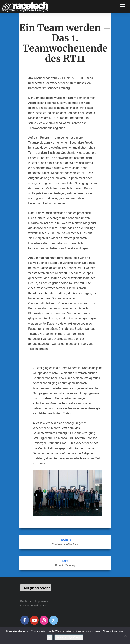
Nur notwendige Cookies (69, 637)
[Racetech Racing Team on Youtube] (34, 620)
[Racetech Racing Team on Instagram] (44, 620)
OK (50, 637)
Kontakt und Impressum (34, 601)
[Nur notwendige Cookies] (125, 635)
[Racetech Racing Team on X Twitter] (54, 620)
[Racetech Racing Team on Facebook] (25, 620)
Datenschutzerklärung (33, 605)
